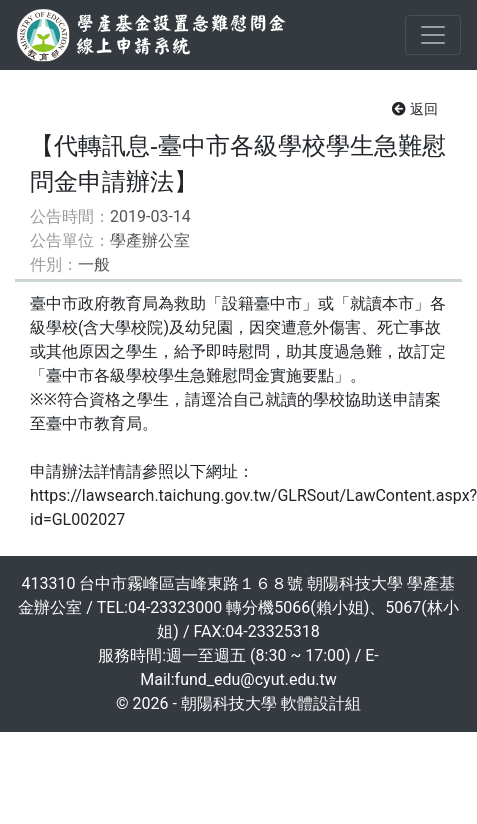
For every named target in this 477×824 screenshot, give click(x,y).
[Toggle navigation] (433, 35)
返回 (415, 109)
